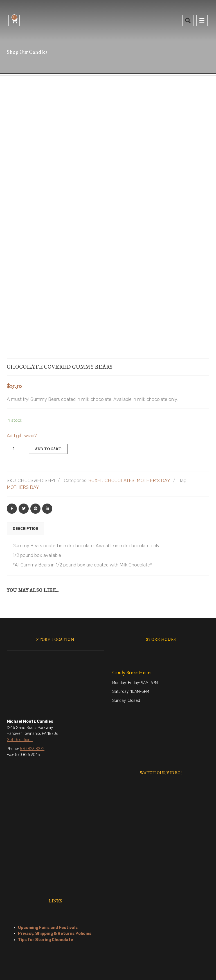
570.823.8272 (32, 681)
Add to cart (48, 381)
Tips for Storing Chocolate (46, 872)
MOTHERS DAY (23, 419)
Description (25, 461)
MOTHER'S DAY (153, 413)
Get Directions (20, 672)
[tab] (25, 461)
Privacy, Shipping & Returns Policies (55, 866)
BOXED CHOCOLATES (111, 413)
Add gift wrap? (22, 368)
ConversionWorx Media (158, 971)
